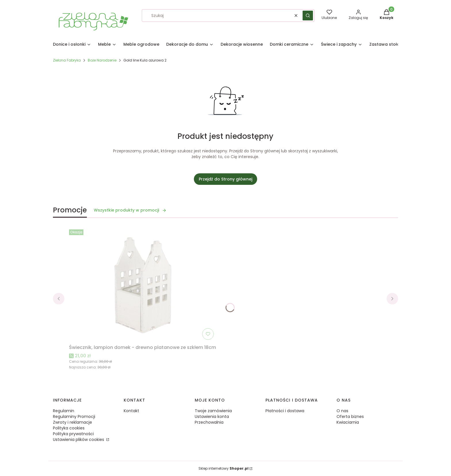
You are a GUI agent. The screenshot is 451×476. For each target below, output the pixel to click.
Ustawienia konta (212, 416)
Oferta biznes (350, 416)
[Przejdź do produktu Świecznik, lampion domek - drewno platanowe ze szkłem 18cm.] (143, 285)
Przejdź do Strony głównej (225, 179)
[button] (308, 16)
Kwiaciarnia (348, 422)
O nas (342, 411)
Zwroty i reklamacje (72, 422)
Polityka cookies (69, 428)
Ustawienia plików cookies (79, 439)
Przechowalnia (209, 422)
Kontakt (131, 411)
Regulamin (64, 411)
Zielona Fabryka (67, 60)
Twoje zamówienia (213, 411)
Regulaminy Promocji (74, 416)
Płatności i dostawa (285, 411)
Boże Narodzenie (102, 60)
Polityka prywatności (73, 434)
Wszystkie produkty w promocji (130, 210)
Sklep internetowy (223, 468)
